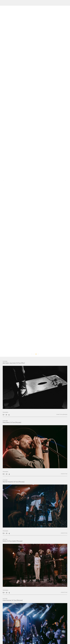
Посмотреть (5, 412)
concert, (58, 414)
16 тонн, (61, 414)
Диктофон (65, 414)
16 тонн (66, 474)
